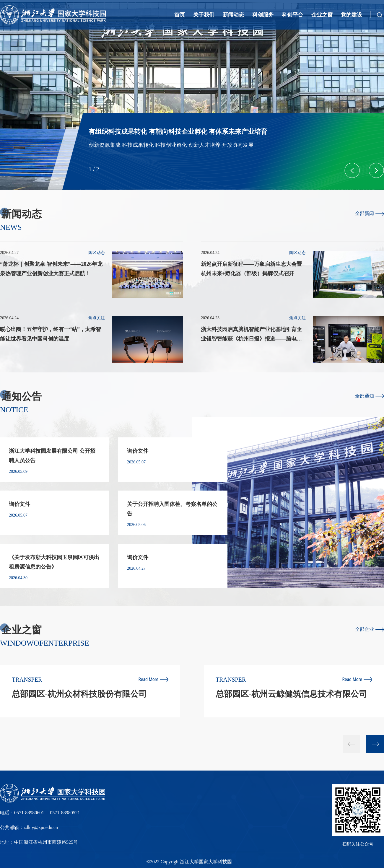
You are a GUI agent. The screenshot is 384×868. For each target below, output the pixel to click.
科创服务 (263, 15)
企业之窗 (322, 15)
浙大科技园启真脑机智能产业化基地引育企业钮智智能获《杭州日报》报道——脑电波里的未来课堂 (251, 339)
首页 (180, 15)
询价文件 (138, 451)
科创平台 (292, 15)
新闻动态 (233, 15)
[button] (376, 170)
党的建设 (352, 15)
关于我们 (204, 15)
